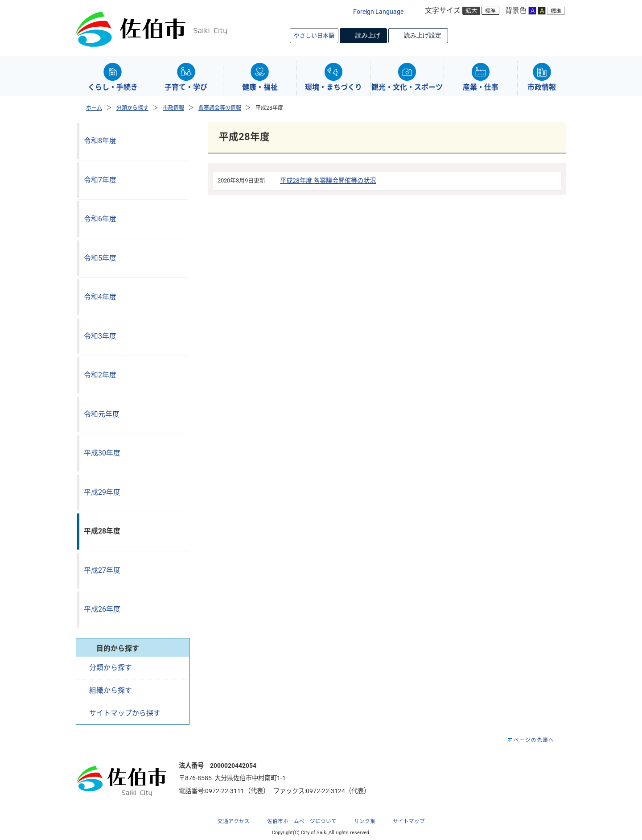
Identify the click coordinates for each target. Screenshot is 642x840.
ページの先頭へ (534, 740)
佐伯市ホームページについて (302, 821)
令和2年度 (100, 375)
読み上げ (368, 35)
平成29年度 (102, 492)
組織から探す (111, 690)
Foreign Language (378, 12)
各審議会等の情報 (220, 108)
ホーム (94, 108)
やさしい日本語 (314, 35)
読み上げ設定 (423, 35)
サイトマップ (409, 821)
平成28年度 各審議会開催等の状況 (328, 181)
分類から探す (132, 108)
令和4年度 (100, 297)
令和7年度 (100, 180)
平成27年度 (102, 570)
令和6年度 (100, 219)
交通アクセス (234, 821)
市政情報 (173, 108)
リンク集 (365, 821)
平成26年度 (102, 609)
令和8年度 (100, 141)
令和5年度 (100, 258)
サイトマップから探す (125, 713)
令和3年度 (100, 336)
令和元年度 (102, 414)
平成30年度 (102, 453)
